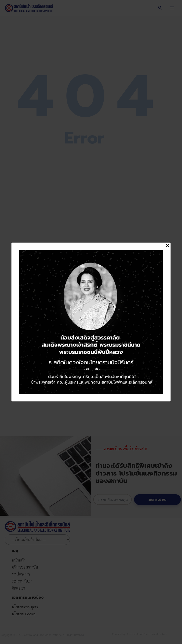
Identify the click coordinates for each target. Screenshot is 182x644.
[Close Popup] (168, 246)
